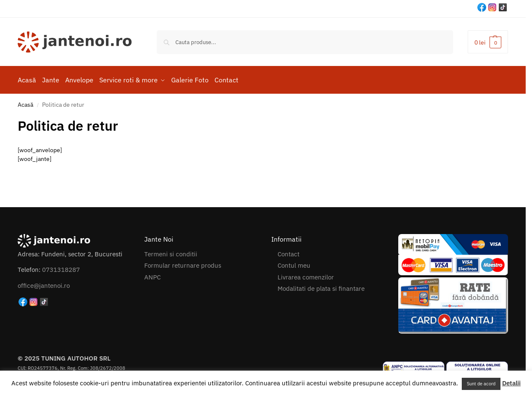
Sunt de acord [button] (481, 384)
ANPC (152, 275)
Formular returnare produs (183, 263)
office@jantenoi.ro (44, 283)
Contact (288, 252)
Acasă (25, 103)
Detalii (511, 383)
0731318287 (61, 268)
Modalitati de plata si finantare (321, 286)
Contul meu (294, 263)
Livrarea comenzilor (306, 275)
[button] (488, 42)
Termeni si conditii (171, 252)
